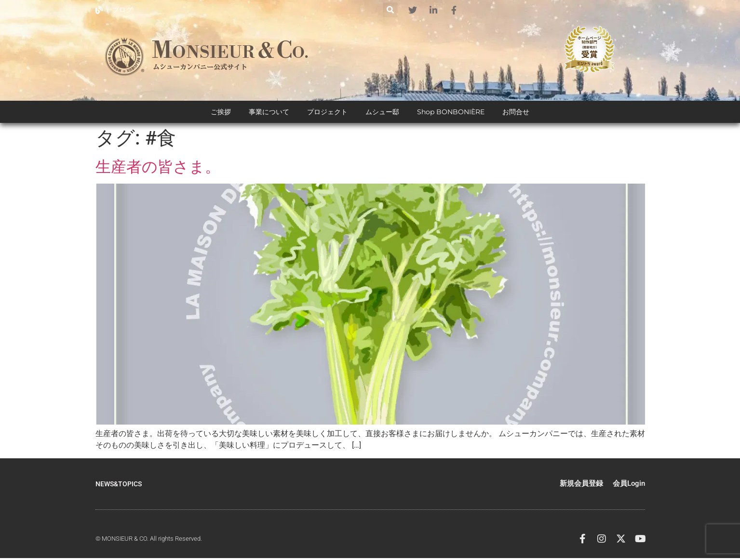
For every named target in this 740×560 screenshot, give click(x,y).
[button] (390, 10)
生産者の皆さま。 (158, 171)
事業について (269, 116)
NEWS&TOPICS (120, 488)
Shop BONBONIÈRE (451, 116)
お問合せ (516, 116)
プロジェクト (327, 116)
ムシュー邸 (382, 116)
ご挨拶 (221, 116)
